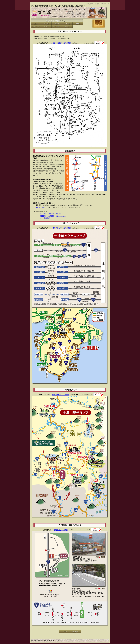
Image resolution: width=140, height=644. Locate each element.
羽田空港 (43, 216)
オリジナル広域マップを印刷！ (61, 43)
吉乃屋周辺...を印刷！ (61, 530)
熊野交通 (51, 214)
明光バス (58, 214)
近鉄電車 (47, 218)
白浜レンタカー (61, 216)
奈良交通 (43, 214)
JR (41, 218)
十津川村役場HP (40, 207)
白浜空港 (51, 216)
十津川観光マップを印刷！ (61, 395)
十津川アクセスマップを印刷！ (61, 228)
